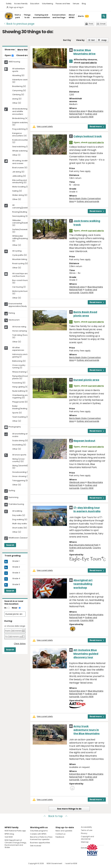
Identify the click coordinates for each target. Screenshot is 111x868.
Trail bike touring (16, 504)
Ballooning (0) (19, 361)
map (104, 40)
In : (6, 608)
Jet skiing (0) (18, 172)
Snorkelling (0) (19, 445)
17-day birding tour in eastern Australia (87, 509)
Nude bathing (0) (20, 391)
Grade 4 (16, 579)
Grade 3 (16, 573)
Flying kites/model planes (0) (21, 377)
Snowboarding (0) (21, 472)
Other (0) (17, 103)
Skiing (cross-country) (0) (19, 460)
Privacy (84, 833)
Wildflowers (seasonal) (20, 538)
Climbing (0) (18, 95)
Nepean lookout (84, 441)
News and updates (64, 831)
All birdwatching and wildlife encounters (20, 111)
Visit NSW (9, 837)
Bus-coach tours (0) (20, 282)
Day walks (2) (19, 515)
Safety (9, 4)
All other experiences (18, 349)
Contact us (60, 834)
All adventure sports (18, 70)
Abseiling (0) (18, 76)
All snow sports (19, 455)
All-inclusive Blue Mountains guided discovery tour (86, 654)
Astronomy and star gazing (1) (22, 356)
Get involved (36, 846)
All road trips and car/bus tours (20, 275)
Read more (97, 126)
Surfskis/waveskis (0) (21, 231)
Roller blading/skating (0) (21, 407)
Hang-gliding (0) (20, 387)
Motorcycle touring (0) (21, 293)
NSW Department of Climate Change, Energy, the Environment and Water (16, 844)
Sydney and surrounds (88, 201)
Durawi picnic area (86, 380)
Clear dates (20, 644)
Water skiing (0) (20, 195)
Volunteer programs (39, 831)
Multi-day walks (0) (21, 524)
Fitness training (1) (21, 372)
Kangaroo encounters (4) (19, 135)
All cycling (17, 251)
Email (103, 24)
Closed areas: (25, 55)
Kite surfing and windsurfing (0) (20, 182)
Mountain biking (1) (21, 259)
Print (91, 24)
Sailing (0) (17, 191)
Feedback (60, 837)
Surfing (12, 491)
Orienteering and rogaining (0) (20, 397)
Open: (9, 55)
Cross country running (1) (19, 367)
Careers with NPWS (38, 834)
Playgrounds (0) (20, 402)
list (93, 40)
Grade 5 (16, 584)
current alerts (89, 63)
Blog (84, 4)
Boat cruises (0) (20, 168)
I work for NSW (71, 863)
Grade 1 (16, 561)
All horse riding (19, 327)
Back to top (55, 816)
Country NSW (87, 117)
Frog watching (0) (21, 129)
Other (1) (16, 155)
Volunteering (47, 4)
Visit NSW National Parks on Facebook (7, 863)
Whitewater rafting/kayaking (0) (20, 239)
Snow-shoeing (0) (21, 476)
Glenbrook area (77, 287)
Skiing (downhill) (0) (20, 467)
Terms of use (87, 830)
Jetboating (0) (19, 176)
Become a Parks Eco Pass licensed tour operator (41, 838)
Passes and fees (63, 4)
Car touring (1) (19, 287)
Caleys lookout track (88, 136)
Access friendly (21, 4)
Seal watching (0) (21, 147)
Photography (15, 427)
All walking (17, 511)
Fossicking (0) (19, 383)
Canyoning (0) (19, 91)
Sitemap (85, 842)
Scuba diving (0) (20, 441)
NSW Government (54, 863)
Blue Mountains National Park (84, 545)
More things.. (25, 50)
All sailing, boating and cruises (21, 162)
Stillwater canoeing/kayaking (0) (22, 223)
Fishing (12, 313)
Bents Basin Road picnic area (85, 314)
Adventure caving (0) (21, 81)
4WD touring (14, 62)
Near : (15, 608)
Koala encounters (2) (21, 141)
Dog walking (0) (20, 520)
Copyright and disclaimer (87, 838)
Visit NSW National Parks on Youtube (20, 863)
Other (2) (17, 245)
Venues (76, 4)
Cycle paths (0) (20, 255)
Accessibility (86, 827)
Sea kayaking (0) (20, 216)
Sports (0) (17, 413)
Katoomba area (77, 111)
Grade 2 (16, 567)
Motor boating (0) (21, 187)
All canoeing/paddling (22, 206)
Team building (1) (20, 417)
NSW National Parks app (15, 831)
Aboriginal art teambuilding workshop (83, 584)
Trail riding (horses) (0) (21, 336)
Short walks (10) (20, 528)
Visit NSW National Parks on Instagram (14, 863)
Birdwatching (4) (20, 118)
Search (10, 545)
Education (35, 4)
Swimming (13, 497)
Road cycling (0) (20, 264)
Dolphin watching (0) (20, 124)
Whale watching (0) (22, 151)
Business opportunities (40, 843)
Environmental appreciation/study (18, 305)
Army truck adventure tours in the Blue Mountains (87, 730)
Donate (84, 848)
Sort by (67, 40)
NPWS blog (9, 834)
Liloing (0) (17, 99)
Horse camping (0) (21, 331)
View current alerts (45, 126)
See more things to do (69, 809)
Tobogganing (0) (20, 481)
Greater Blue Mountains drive (84, 52)
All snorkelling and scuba (21, 435)
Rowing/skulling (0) (21, 212)
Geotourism (14, 320)
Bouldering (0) (19, 86)
